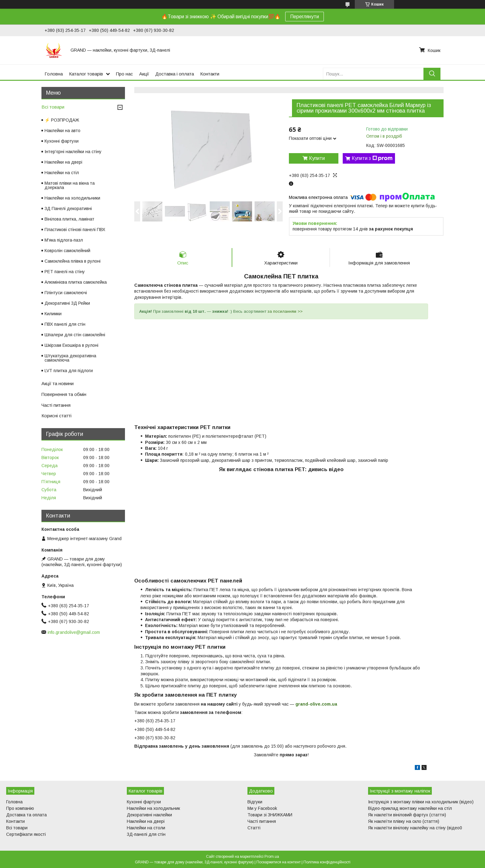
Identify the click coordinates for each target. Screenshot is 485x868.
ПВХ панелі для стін (65, 324)
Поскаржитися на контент (279, 862)
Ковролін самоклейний (67, 251)
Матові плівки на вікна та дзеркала (70, 185)
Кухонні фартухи (62, 141)
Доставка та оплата (26, 815)
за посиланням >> (285, 311)
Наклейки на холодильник (153, 808)
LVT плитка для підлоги (69, 371)
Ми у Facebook (262, 808)
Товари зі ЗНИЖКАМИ (270, 815)
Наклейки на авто (62, 131)
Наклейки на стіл (62, 173)
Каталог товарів (86, 74)
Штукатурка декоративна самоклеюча (70, 358)
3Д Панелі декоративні (68, 208)
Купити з (372, 158)
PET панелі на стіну (65, 272)
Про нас (124, 74)
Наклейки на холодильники (72, 198)
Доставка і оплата (175, 74)
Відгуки (255, 802)
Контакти (210, 74)
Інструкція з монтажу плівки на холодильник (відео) (421, 802)
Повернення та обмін (64, 394)
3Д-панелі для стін (146, 834)
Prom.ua (272, 857)
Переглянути (305, 17)
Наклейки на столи (146, 828)
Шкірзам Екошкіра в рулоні (71, 345)
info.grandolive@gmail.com (74, 632)
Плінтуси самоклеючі (66, 293)
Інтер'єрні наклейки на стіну (73, 152)
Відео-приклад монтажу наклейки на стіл (410, 808)
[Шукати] (432, 74)
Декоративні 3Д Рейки (67, 303)
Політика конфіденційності (327, 862)
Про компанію (20, 808)
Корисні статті (56, 416)
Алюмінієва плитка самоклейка (76, 282)
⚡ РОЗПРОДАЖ (62, 120)
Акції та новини (58, 383)
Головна (54, 74)
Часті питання (56, 405)
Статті (254, 828)
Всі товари (53, 107)
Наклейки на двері (63, 162)
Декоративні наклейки (149, 815)
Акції (144, 74)
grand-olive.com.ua (316, 704)
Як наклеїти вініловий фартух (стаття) (407, 815)
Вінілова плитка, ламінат (69, 219)
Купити (317, 158)
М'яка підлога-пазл (64, 240)
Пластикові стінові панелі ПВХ (75, 230)
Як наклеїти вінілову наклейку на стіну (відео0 (415, 828)
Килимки (53, 314)
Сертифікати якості (26, 834)
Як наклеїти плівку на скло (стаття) (404, 821)
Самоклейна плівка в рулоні (73, 261)
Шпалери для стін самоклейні (75, 335)
